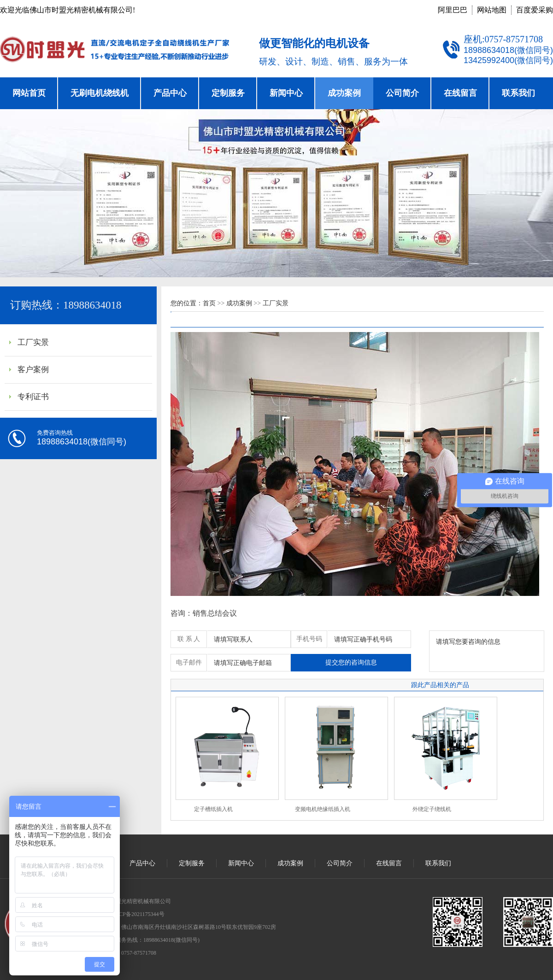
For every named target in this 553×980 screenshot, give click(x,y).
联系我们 (518, 93)
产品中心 (170, 93)
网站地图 (492, 10)
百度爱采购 (535, 10)
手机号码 (309, 639)
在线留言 (460, 93)
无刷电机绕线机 (100, 93)
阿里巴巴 (453, 10)
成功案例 (344, 93)
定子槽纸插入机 (213, 809)
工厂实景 (33, 342)
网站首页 (29, 93)
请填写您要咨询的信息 (487, 651)
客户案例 (33, 370)
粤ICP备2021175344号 (138, 914)
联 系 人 (189, 639)
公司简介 (402, 93)
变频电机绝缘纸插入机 (323, 809)
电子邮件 (189, 662)
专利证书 (33, 397)
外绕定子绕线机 (432, 809)
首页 (209, 303)
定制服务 (228, 93)
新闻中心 (286, 93)
